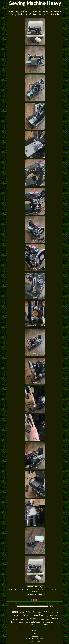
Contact (35, 636)
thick (22, 612)
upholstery (36, 622)
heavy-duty (55, 612)
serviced (27, 625)
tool (23, 625)
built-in (53, 623)
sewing (46, 611)
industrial (30, 612)
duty (13, 622)
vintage (15, 616)
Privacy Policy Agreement (35, 639)
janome (58, 623)
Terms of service (35, 641)
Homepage (35, 631)
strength (21, 622)
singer (15, 612)
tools (39, 620)
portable (47, 619)
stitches (22, 619)
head (32, 616)
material (54, 615)
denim (32, 625)
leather (33, 619)
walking (46, 625)
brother (37, 625)
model (48, 622)
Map (35, 633)
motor (39, 612)
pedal (27, 619)
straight (47, 616)
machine (39, 615)
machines (15, 619)
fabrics (26, 615)
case (41, 625)
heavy (54, 618)
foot (43, 622)
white (43, 619)
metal (20, 616)
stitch (28, 622)
